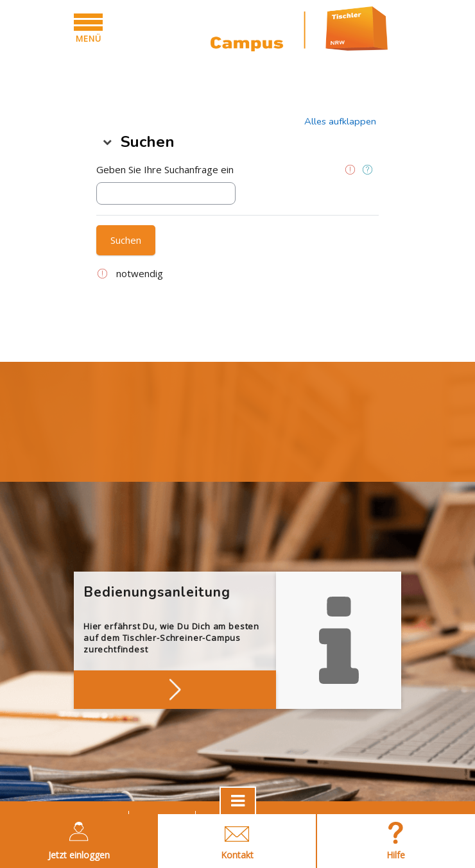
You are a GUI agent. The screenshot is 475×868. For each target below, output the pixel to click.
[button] (340, 121)
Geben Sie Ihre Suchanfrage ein (165, 169)
